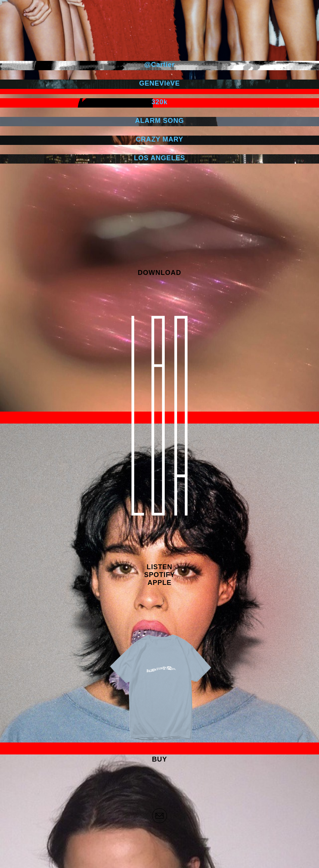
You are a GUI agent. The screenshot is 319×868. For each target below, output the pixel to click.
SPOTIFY (160, 575)
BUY (159, 759)
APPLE (159, 583)
